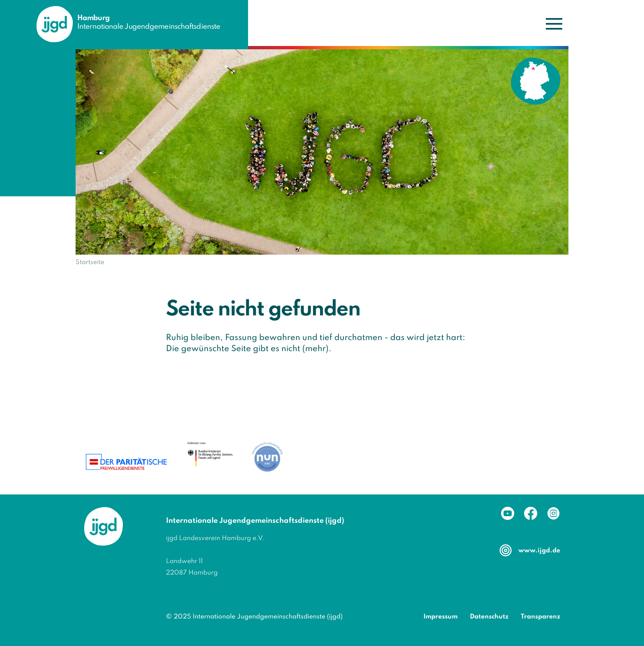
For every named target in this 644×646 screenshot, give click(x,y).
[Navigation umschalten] (554, 23)
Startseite (90, 262)
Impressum (440, 617)
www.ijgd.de (539, 551)
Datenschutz (489, 617)
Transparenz (540, 617)
